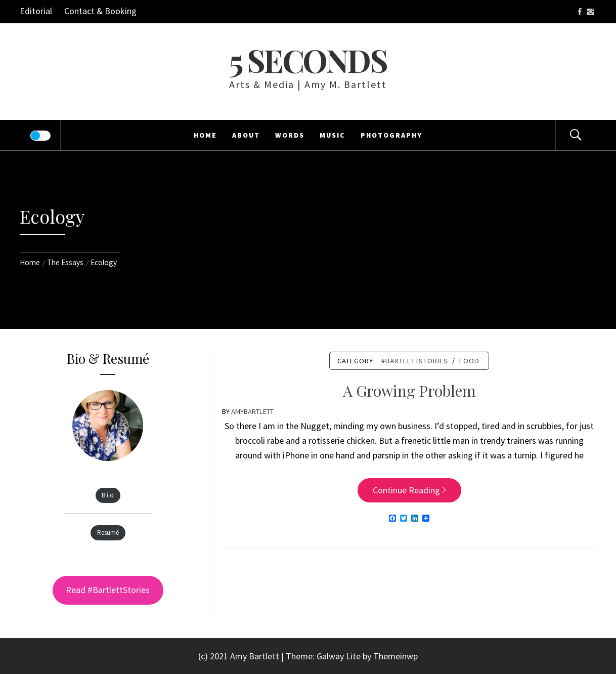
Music (333, 135)
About (246, 135)
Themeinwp (395, 656)
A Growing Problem (409, 391)
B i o (108, 496)
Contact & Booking (100, 11)
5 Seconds (308, 60)
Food (469, 361)
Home (205, 135)
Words (290, 135)
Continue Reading (409, 490)
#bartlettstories (415, 361)
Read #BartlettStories (108, 590)
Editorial (36, 11)
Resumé (108, 533)
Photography (391, 135)
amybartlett (252, 411)
